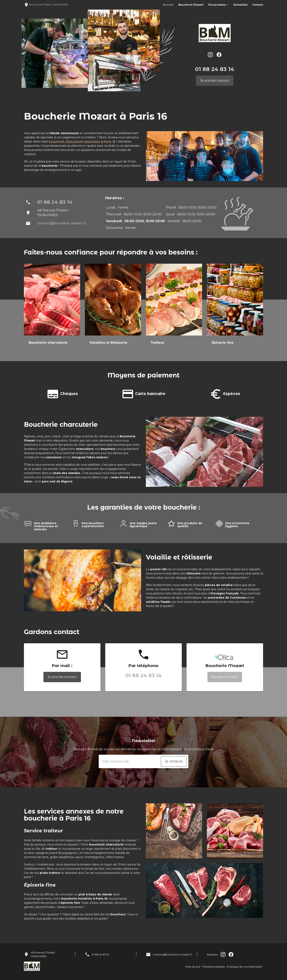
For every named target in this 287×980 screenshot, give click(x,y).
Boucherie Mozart (191, 5)
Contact (258, 5)
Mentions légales (214, 967)
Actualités (240, 5)
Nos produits (217, 5)
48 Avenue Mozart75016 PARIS (43, 954)
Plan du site (193, 967)
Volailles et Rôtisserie (109, 343)
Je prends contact (215, 81)
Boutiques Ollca (225, 677)
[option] (52, 308)
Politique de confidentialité (244, 967)
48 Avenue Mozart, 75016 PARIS (46, 4)
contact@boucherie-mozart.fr (62, 223)
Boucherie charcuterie (48, 343)
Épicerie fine (223, 343)
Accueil (168, 5)
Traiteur (158, 343)
